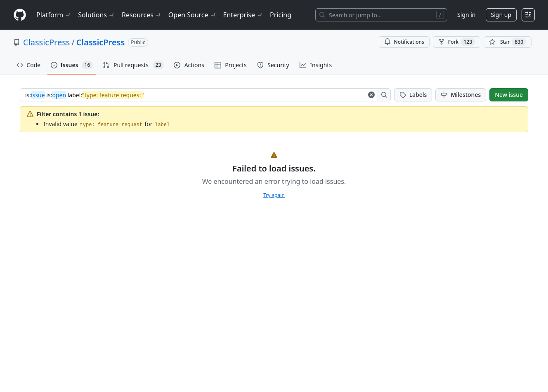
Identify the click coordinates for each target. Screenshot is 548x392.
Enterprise (243, 15)
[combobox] (195, 95)
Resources (142, 15)
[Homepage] (20, 15)
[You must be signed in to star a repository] (508, 42)
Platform (54, 15)
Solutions (97, 15)
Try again (274, 195)
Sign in (466, 15)
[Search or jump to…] (381, 15)
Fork (457, 42)
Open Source (193, 15)
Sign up (501, 15)
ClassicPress (46, 42)
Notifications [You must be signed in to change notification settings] (404, 42)
